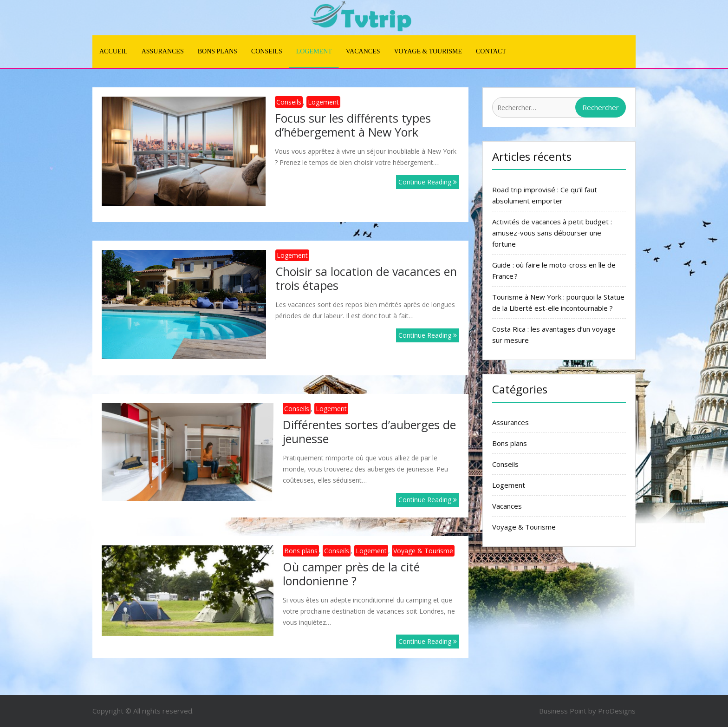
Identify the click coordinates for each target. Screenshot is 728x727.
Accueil (114, 51)
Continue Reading (428, 182)
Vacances (363, 51)
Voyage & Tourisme (428, 51)
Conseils (267, 51)
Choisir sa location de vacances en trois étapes (366, 278)
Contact (491, 51)
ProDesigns (617, 711)
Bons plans (218, 51)
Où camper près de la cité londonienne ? (351, 574)
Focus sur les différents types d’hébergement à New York (353, 125)
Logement (314, 51)
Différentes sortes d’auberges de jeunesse (369, 432)
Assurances (163, 51)
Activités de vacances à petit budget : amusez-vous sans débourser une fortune (552, 233)
